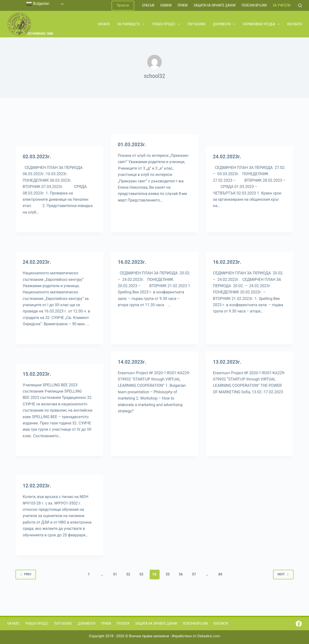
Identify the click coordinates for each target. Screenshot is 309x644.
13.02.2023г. (227, 362)
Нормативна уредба (262, 24)
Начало (104, 24)
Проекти (123, 5)
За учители (282, 5)
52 (128, 574)
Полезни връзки (254, 5)
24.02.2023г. (227, 157)
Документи (224, 24)
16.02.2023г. (132, 262)
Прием (183, 5)
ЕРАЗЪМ (148, 5)
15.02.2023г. (37, 374)
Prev (26, 574)
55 (168, 574)
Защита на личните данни (215, 5)
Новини (166, 5)
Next (283, 574)
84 (220, 574)
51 (115, 574)
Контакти (295, 24)
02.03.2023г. (37, 157)
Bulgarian (38, 4)
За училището (131, 24)
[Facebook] (299, 624)
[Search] (300, 5)
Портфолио (197, 24)
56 (181, 574)
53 (141, 574)
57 (194, 574)
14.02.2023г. (132, 362)
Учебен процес (166, 24)
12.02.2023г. (37, 486)
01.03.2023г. (132, 145)
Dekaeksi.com (209, 636)
